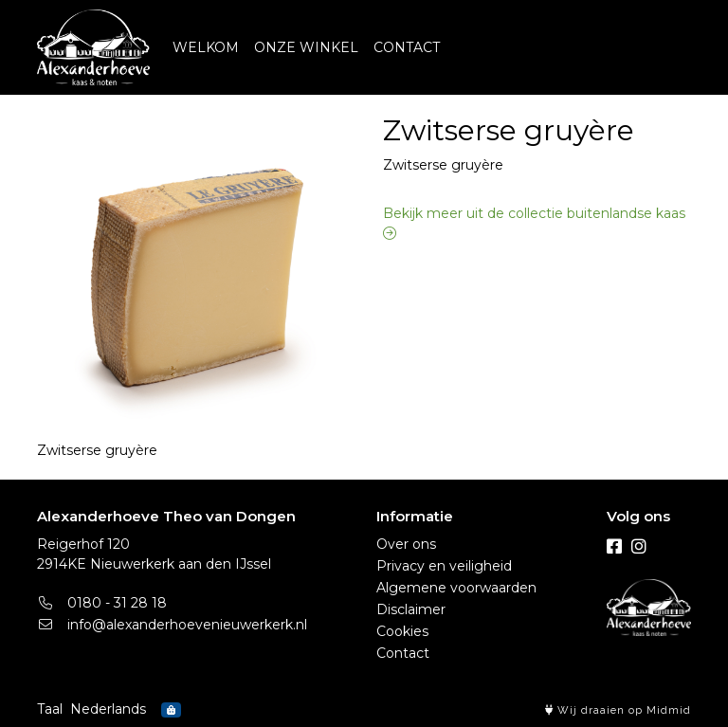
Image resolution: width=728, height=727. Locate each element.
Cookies (402, 631)
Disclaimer (411, 609)
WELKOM (206, 47)
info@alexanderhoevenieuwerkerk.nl (172, 625)
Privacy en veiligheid (444, 566)
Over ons (406, 544)
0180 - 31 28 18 (102, 603)
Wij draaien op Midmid (618, 710)
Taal (50, 709)
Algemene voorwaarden (456, 588)
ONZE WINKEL (306, 47)
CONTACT (407, 47)
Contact (403, 653)
